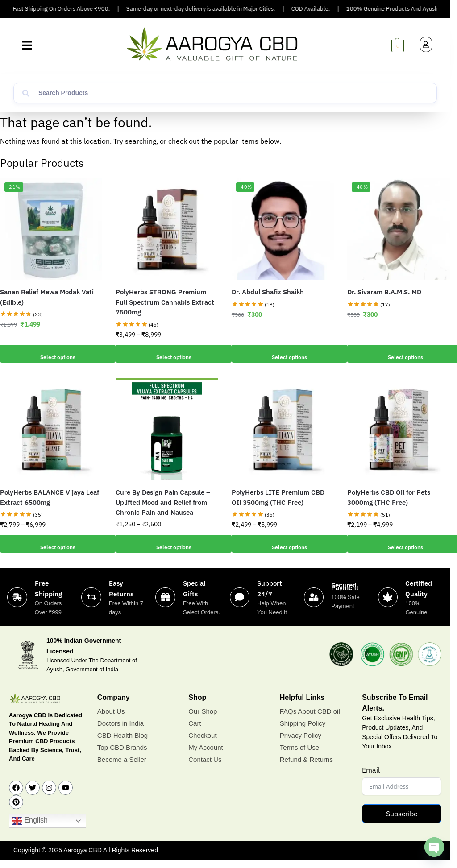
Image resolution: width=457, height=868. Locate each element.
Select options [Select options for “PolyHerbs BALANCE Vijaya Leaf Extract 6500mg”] (51, 544)
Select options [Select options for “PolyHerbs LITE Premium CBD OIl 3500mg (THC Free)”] (283, 544)
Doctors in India (120, 732)
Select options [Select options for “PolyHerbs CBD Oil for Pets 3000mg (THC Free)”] (399, 544)
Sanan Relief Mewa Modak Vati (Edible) (47, 297)
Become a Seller (122, 768)
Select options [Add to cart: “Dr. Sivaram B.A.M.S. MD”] (399, 354)
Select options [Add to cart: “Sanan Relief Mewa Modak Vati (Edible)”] (51, 354)
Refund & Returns (306, 768)
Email (371, 778)
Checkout (202, 744)
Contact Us (205, 768)
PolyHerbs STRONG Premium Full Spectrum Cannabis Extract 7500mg (165, 302)
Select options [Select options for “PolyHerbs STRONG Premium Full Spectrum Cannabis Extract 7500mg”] (167, 354)
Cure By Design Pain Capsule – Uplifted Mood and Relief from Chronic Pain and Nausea (163, 502)
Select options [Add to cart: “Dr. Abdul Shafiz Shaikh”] (283, 354)
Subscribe (402, 822)
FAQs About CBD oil (310, 720)
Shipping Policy (303, 732)
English (30, 830)
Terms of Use (299, 756)
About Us (111, 720)
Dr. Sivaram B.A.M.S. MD (384, 292)
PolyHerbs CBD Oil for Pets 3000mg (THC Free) (389, 497)
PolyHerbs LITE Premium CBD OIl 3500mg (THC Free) (278, 497)
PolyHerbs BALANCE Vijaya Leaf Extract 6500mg (50, 497)
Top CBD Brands (122, 756)
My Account (206, 756)
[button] (27, 46)
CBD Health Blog (123, 744)
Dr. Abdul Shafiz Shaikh (268, 292)
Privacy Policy (301, 744)
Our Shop (203, 720)
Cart (195, 732)
